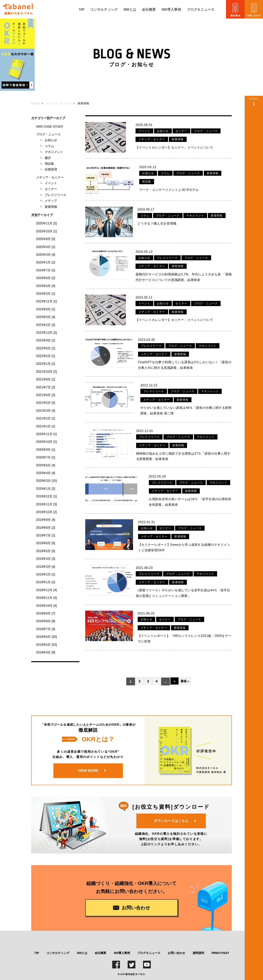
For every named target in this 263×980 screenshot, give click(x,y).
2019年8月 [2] (46, 528)
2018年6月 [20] (46, 637)
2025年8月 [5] (46, 239)
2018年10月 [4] (46, 606)
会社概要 (149, 10)
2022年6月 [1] (46, 348)
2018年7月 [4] (46, 629)
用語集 (49, 164)
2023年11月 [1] (46, 301)
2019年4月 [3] (46, 559)
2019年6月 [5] (46, 543)
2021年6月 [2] (46, 395)
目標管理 (51, 169)
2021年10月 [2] (46, 372)
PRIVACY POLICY (220, 947)
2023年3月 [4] (46, 317)
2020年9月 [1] (46, 450)
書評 (48, 158)
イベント (51, 183)
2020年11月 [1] (46, 434)
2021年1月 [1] (46, 426)
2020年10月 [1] (46, 442)
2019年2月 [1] (46, 574)
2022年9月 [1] (46, 340)
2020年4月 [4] (46, 473)
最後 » (187, 675)
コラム (49, 146)
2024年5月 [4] (46, 286)
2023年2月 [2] (46, 325)
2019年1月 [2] (46, 582)
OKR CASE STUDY (50, 127)
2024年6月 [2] (46, 278)
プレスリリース (56, 195)
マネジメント (54, 152)
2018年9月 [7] (46, 613)
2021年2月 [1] (46, 418)
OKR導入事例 (171, 10)
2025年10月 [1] (46, 231)
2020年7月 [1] (46, 457)
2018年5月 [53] (46, 645)
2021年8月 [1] (46, 379)
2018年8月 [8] (46, 621)
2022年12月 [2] (46, 333)
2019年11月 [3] (46, 504)
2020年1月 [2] (46, 489)
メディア (51, 201)
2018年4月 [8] (46, 652)
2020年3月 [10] (46, 481)
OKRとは (130, 10)
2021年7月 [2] (46, 387)
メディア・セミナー (50, 177)
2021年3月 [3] (46, 411)
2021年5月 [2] (46, 403)
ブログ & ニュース (201, 10)
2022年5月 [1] (46, 356)
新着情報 (51, 207)
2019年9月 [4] (46, 520)
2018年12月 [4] (46, 590)
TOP (81, 10)
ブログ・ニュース (48, 134)
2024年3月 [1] (46, 294)
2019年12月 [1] (46, 496)
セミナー (51, 189)
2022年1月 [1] (46, 364)
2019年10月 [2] (46, 512)
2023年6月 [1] (46, 309)
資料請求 (198, 947)
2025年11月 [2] (46, 223)
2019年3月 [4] (46, 567)
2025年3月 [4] (46, 255)
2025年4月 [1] (46, 247)
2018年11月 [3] (46, 598)
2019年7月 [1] (46, 535)
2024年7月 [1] (46, 270)
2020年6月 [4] (46, 465)
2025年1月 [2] (46, 262)
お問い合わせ (176, 947)
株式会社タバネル (135, 968)
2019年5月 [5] (46, 551)
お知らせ (51, 140)
